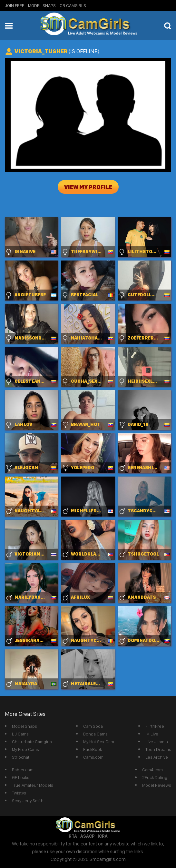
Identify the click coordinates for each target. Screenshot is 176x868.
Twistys (19, 793)
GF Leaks (21, 777)
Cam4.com (152, 770)
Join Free (15, 5)
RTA (73, 836)
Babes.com (23, 770)
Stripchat (21, 757)
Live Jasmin (157, 742)
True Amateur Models (33, 785)
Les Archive (157, 757)
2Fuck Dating (155, 777)
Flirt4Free (155, 726)
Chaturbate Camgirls (32, 742)
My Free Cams (25, 749)
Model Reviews (157, 785)
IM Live (152, 734)
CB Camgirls (73, 5)
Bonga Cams (95, 734)
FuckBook (93, 749)
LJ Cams (20, 734)
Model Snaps (42, 5)
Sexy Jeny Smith (28, 801)
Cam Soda (93, 726)
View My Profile (88, 187)
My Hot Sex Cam (99, 742)
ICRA (103, 836)
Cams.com (93, 757)
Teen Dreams (158, 749)
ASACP (87, 836)
